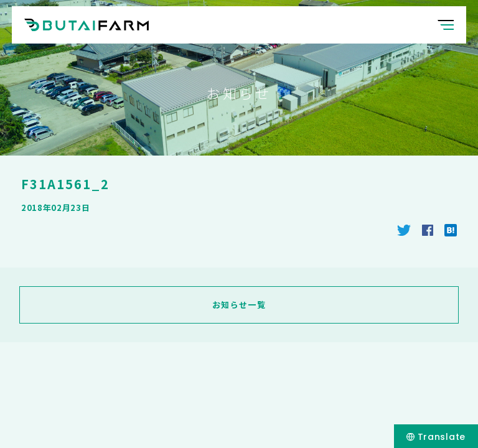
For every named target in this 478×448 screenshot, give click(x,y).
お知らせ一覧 (239, 305)
